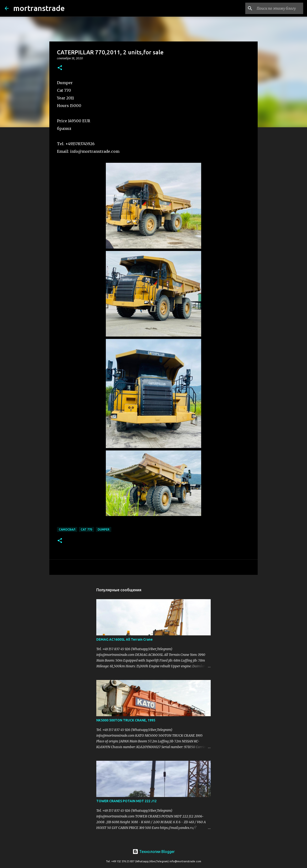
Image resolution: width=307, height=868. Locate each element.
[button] (60, 68)
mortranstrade (39, 8)
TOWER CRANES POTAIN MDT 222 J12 (126, 801)
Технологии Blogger (154, 852)
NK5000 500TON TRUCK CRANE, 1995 (126, 720)
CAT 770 (87, 529)
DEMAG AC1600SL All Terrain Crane (124, 639)
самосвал (67, 529)
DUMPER (104, 529)
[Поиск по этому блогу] (278, 8)
